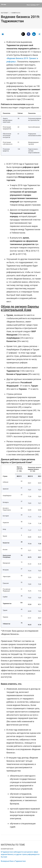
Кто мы (4, 4)
